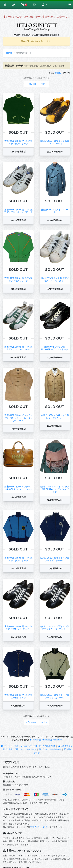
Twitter (34, 740)
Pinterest (44, 740)
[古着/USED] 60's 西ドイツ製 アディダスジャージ (18, 279)
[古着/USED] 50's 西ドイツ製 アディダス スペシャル (18, 348)
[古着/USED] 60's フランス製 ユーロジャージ (18, 696)
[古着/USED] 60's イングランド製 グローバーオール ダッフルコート (18, 418)
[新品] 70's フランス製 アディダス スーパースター (55, 279)
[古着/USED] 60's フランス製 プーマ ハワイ (55, 142)
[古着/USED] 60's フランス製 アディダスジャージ (18, 142)
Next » (44, 84)
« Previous (31, 84)
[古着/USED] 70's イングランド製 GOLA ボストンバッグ (18, 488)
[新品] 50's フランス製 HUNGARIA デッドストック (55, 348)
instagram (56, 740)
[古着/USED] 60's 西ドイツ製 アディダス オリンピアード (18, 211)
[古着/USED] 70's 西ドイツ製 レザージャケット (55, 417)
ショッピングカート (26, 749)
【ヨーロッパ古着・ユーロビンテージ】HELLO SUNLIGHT (28, 746)
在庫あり (59, 73)
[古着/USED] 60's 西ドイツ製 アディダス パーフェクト (18, 628)
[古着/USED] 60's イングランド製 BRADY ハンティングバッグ (55, 489)
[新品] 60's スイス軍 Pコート (55, 211)
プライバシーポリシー (50, 749)
